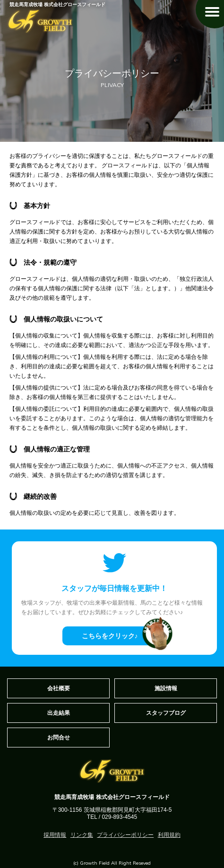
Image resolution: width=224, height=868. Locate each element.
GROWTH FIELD (40, 21)
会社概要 (59, 688)
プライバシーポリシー (125, 835)
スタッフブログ (166, 713)
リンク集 (82, 835)
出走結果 (59, 713)
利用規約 (169, 835)
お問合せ (59, 738)
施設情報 (166, 688)
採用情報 (55, 835)
